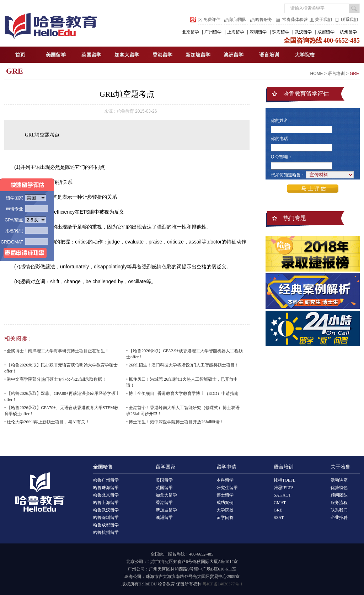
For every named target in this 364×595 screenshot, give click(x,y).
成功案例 (225, 503)
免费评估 (212, 20)
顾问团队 (238, 20)
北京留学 (191, 32)
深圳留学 (258, 32)
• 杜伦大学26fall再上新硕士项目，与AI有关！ (47, 422)
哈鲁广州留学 (106, 480)
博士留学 (225, 495)
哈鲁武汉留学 (106, 510)
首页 (20, 55)
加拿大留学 (127, 55)
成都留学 (326, 32)
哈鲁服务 (264, 20)
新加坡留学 (198, 55)
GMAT (280, 503)
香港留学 (162, 55)
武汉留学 (303, 32)
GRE (15, 71)
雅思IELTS (284, 488)
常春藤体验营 (295, 20)
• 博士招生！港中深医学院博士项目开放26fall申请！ (175, 422)
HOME (317, 74)
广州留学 (213, 32)
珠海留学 (281, 32)
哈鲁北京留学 (106, 495)
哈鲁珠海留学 (106, 488)
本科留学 (225, 480)
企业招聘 (339, 518)
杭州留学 (348, 32)
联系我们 (349, 20)
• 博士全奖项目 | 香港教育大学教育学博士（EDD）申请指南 (182, 393)
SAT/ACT (282, 495)
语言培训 (269, 55)
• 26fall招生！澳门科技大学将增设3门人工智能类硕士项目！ (183, 365)
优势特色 (339, 488)
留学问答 (225, 518)
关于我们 (323, 20)
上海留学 (236, 32)
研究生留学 (227, 488)
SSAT (279, 518)
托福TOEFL (285, 480)
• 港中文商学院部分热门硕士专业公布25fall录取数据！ (55, 379)
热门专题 (295, 218)
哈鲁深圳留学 (106, 518)
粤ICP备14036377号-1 (223, 584)
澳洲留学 (234, 55)
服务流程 (339, 503)
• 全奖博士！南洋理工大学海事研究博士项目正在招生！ (57, 351)
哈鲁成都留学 (106, 525)
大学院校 (305, 55)
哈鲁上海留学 (106, 503)
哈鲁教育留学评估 (306, 94)
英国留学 (91, 55)
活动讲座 (339, 480)
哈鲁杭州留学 (106, 532)
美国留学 (56, 55)
